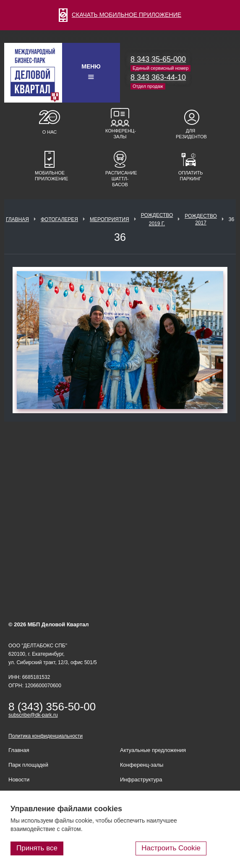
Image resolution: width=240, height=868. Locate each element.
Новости (19, 780)
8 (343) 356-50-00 (52, 707)
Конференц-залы (120, 134)
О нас (50, 132)
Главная (17, 219)
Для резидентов (190, 134)
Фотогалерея (59, 219)
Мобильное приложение (50, 176)
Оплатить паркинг (191, 176)
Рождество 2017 (201, 219)
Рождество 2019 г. (157, 219)
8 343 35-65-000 (158, 59)
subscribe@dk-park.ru (33, 715)
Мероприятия (110, 219)
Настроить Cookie (171, 848)
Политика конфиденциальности (46, 736)
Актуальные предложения (153, 750)
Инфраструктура (141, 780)
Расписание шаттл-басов (120, 179)
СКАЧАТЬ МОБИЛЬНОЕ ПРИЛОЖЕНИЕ (120, 15)
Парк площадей (28, 765)
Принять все (37, 848)
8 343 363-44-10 (158, 77)
